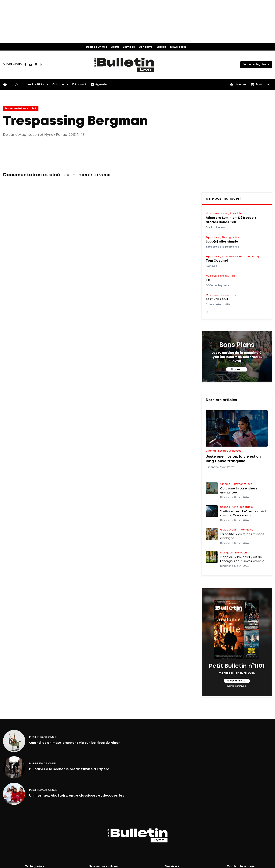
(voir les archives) (237, 686)
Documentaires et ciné (21, 109)
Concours (146, 47)
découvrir (237, 369)
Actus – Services (123, 47)
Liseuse (238, 84)
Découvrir (80, 85)
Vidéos (161, 47)
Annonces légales (254, 65)
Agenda (99, 84)
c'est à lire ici (237, 681)
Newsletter (178, 47)
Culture (58, 85)
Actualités (36, 85)
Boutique (260, 84)
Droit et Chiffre (97, 47)
